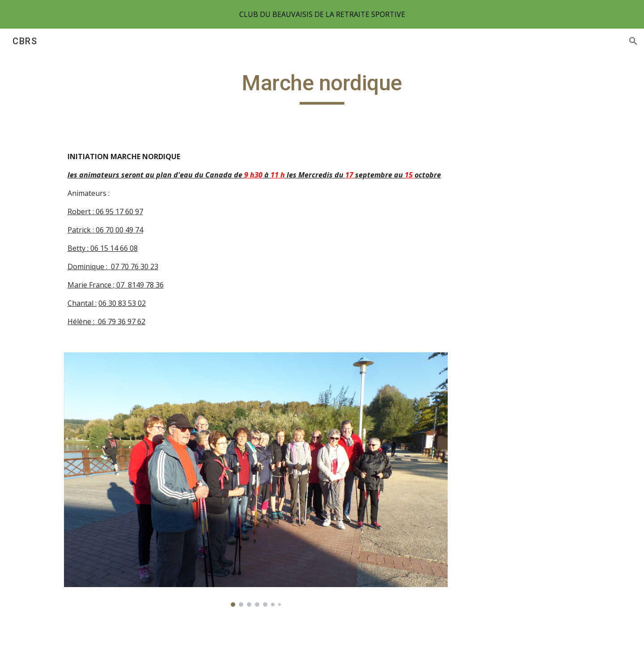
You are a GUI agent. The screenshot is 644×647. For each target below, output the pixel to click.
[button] (633, 41)
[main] (322, 87)
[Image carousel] (256, 480)
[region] (322, 14)
